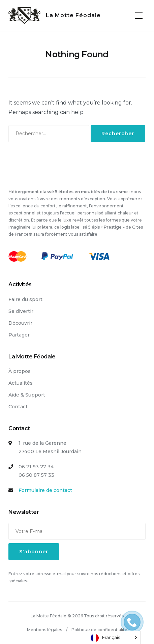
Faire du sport (25, 299)
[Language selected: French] (114, 637)
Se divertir (21, 311)
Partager (19, 335)
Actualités (21, 383)
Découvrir (20, 323)
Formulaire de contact (45, 490)
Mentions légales (44, 630)
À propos (20, 371)
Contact (18, 407)
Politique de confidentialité (99, 630)
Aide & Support (27, 395)
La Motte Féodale (73, 15)
